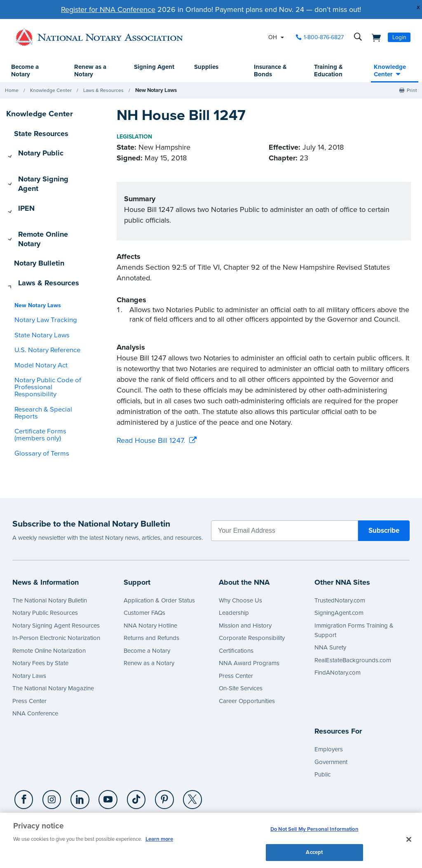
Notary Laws (29, 643)
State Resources (36, 133)
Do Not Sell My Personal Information (314, 830)
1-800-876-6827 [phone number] (324, 37)
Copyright (121, 796)
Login (399, 37)
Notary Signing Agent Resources (56, 593)
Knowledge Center (387, 71)
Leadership (234, 580)
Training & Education (327, 71)
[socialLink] (24, 767)
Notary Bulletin (35, 223)
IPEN (21, 187)
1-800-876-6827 (37, 796)
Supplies (207, 67)
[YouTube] (102, 767)
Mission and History (245, 593)
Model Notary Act (36, 316)
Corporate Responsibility (252, 605)
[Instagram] (49, 767)
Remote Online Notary (45, 205)
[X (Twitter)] (181, 767)
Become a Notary (29, 71)
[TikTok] (128, 767)
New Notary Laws (155, 91)
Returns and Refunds (151, 605)
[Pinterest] (155, 767)
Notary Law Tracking (40, 271)
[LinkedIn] (76, 767)
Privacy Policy (85, 796)
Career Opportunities (247, 668)
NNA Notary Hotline (150, 593)
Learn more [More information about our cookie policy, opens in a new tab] (159, 838)
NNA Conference (35, 680)
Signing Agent (147, 71)
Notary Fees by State (40, 630)
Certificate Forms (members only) (49, 372)
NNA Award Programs (249, 630)
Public (322, 741)
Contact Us (180, 796)
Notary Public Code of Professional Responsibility (48, 335)
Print (412, 91)
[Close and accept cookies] (409, 839)
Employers (329, 716)
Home (12, 91)
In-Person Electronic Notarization (56, 605)
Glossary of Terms (37, 390)
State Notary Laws (37, 286)
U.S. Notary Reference (43, 301)
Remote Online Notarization (49, 618)
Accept (314, 851)
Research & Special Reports (49, 353)
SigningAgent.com (339, 580)
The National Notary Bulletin (50, 567)
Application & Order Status (159, 567)
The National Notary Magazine (53, 655)
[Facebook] (23, 767)
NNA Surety (330, 614)
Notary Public (33, 151)
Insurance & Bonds (270, 71)
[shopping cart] (374, 37)
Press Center (29, 668)
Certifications (236, 618)
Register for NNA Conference (108, 9)
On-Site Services (241, 655)
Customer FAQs (144, 580)
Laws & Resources (103, 91)
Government (331, 729)
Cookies (150, 796)
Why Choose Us (240, 567)
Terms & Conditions (225, 796)
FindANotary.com (338, 640)
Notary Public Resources (45, 580)
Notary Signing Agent (45, 169)
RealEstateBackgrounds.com (353, 627)
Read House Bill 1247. (151, 441)
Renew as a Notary (93, 71)
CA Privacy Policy (279, 796)
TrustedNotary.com (340, 567)
